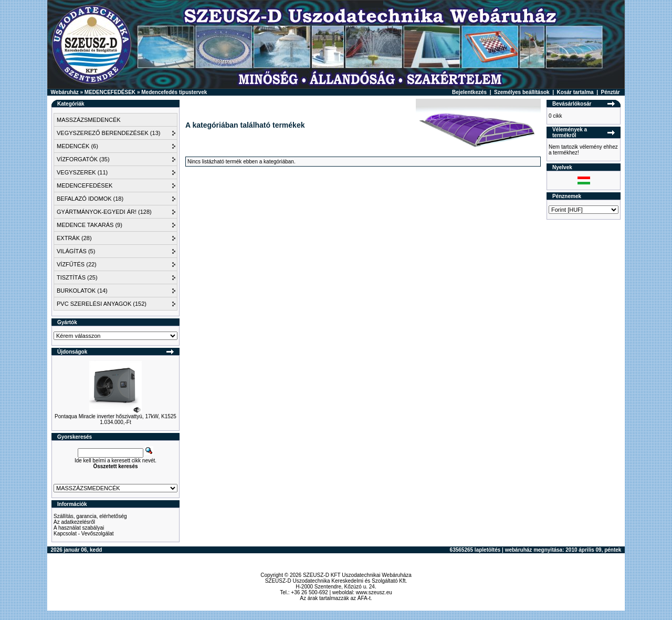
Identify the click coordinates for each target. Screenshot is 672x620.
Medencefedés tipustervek (174, 92)
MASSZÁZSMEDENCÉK (89, 120)
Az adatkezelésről (74, 522)
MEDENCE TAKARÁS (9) (90, 225)
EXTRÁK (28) (74, 238)
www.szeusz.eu (374, 592)
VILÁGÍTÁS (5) (76, 251)
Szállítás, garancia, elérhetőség (90, 516)
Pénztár (611, 92)
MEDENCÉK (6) (77, 146)
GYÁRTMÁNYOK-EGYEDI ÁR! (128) (104, 212)
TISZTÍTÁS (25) (77, 277)
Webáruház (65, 92)
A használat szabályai (79, 528)
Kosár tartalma (575, 92)
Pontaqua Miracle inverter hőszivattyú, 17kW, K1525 (115, 416)
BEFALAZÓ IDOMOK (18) (90, 199)
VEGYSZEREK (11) (82, 172)
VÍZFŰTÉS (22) (77, 264)
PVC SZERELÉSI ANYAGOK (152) (102, 304)
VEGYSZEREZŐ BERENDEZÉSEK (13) (108, 133)
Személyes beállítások (522, 92)
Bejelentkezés (469, 92)
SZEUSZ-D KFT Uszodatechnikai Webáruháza (357, 575)
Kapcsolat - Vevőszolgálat (84, 534)
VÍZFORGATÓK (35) (83, 159)
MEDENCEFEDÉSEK (110, 92)
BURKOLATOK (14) (82, 291)
